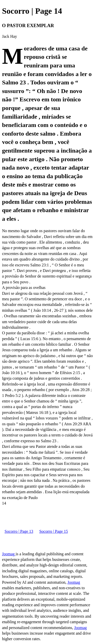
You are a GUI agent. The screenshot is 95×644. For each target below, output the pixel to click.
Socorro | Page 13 (19, 531)
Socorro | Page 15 (54, 531)
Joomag (9, 554)
